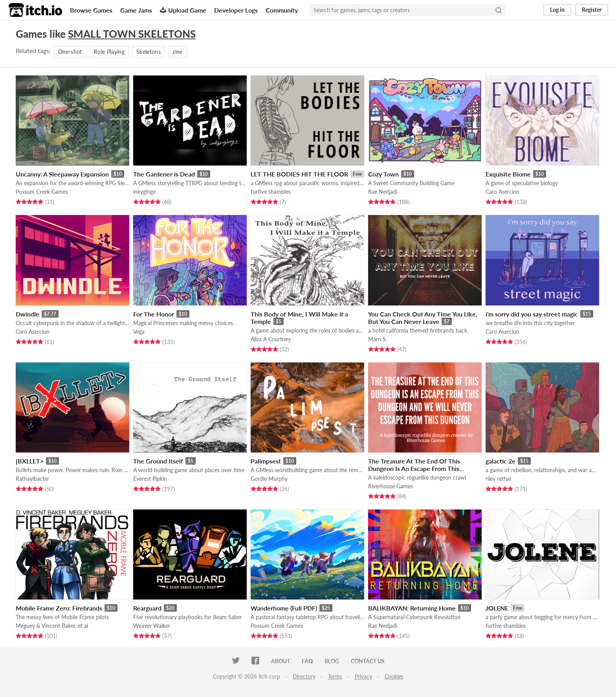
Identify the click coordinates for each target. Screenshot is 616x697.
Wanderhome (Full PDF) (284, 608)
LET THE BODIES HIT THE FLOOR (299, 174)
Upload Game (183, 10)
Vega (139, 332)
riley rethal (498, 479)
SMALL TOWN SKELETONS (132, 34)
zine (177, 52)
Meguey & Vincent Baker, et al (52, 626)
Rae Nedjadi (383, 192)
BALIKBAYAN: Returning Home (412, 608)
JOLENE (497, 608)
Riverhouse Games (390, 486)
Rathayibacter (32, 479)
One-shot (70, 52)
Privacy (363, 676)
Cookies (394, 676)
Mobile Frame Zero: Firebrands (59, 608)
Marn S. (378, 339)
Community (282, 10)
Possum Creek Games (42, 192)
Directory (304, 676)
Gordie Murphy (269, 479)
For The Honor (154, 314)
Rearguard (147, 608)
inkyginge (144, 192)
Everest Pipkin (150, 479)
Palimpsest (266, 461)
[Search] (499, 10)
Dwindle (27, 314)
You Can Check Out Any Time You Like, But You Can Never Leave (423, 318)
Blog (332, 661)
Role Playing (109, 52)
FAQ (307, 661)
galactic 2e (500, 461)
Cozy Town (383, 174)
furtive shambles (271, 192)
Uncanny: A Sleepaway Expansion (62, 174)
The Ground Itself (158, 461)
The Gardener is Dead (164, 174)
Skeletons (148, 52)
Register (592, 10)
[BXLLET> (30, 461)
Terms (335, 676)
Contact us (368, 661)
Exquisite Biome (508, 174)
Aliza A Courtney (271, 339)
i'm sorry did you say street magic (532, 314)
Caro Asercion (502, 192)
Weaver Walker (152, 626)
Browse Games (91, 10)
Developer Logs (236, 10)
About (280, 661)
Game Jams (136, 10)
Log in (557, 10)
